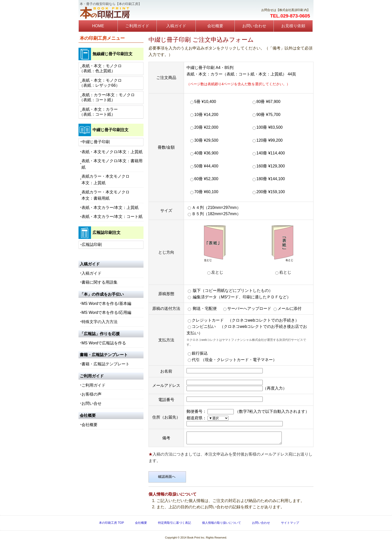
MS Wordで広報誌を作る (104, 343)
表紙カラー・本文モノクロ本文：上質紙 (105, 180)
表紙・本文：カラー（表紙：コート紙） (98, 112)
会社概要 (215, 26)
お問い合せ (91, 403)
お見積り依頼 (293, 26)
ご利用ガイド (137, 26)
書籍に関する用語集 (99, 282)
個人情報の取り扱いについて (221, 525)
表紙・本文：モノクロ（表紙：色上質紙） (100, 68)
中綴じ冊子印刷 (96, 142)
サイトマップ (290, 525)
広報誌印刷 (92, 245)
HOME (98, 26)
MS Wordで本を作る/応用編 (106, 312)
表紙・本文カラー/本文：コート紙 (112, 217)
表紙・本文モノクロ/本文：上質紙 (112, 152)
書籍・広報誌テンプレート (105, 364)
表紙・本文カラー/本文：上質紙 (110, 208)
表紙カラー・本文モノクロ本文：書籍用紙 (105, 195)
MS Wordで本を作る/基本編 (106, 303)
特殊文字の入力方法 (99, 322)
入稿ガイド (176, 26)
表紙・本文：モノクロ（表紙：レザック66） (100, 83)
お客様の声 (91, 394)
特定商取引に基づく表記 (174, 525)
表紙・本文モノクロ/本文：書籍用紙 (112, 164)
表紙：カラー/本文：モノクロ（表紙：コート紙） (107, 97)
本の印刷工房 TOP (111, 525)
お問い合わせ (254, 26)
